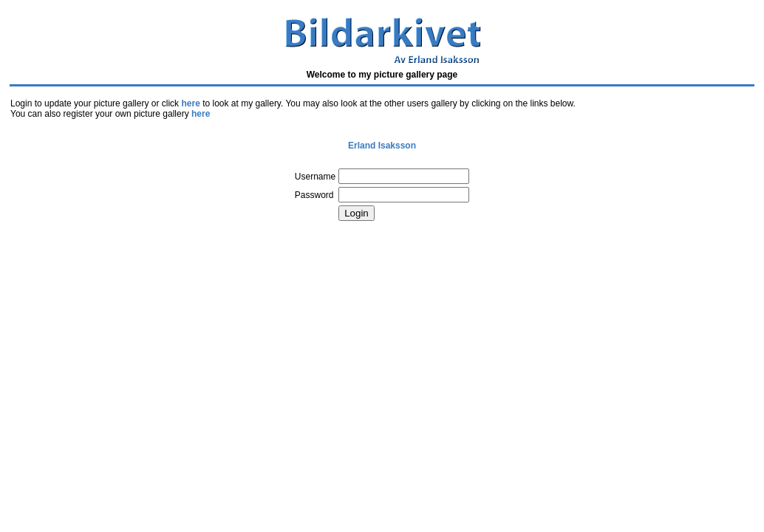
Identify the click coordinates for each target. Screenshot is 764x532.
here (190, 103)
